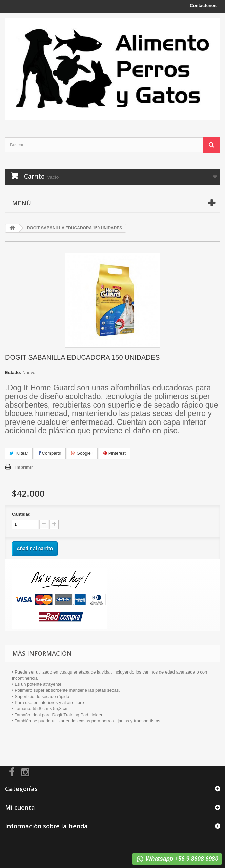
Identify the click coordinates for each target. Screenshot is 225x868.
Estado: (13, 373)
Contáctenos (203, 6)
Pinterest (115, 453)
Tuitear (19, 453)
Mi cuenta (20, 807)
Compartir (50, 453)
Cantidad (21, 514)
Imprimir (24, 467)
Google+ (82, 453)
